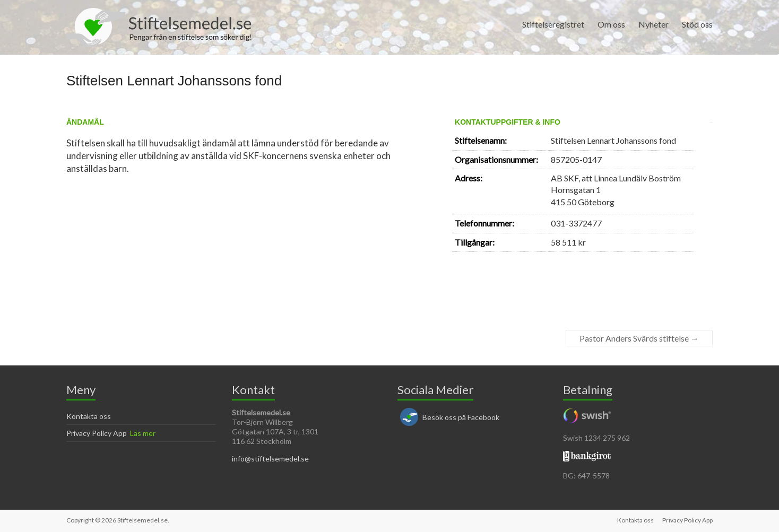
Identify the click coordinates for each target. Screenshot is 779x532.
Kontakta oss (89, 416)
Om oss (611, 24)
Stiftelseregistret (553, 24)
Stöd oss (697, 24)
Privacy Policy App (97, 433)
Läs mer (143, 433)
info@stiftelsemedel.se (270, 459)
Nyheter (654, 24)
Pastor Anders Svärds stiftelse (639, 338)
